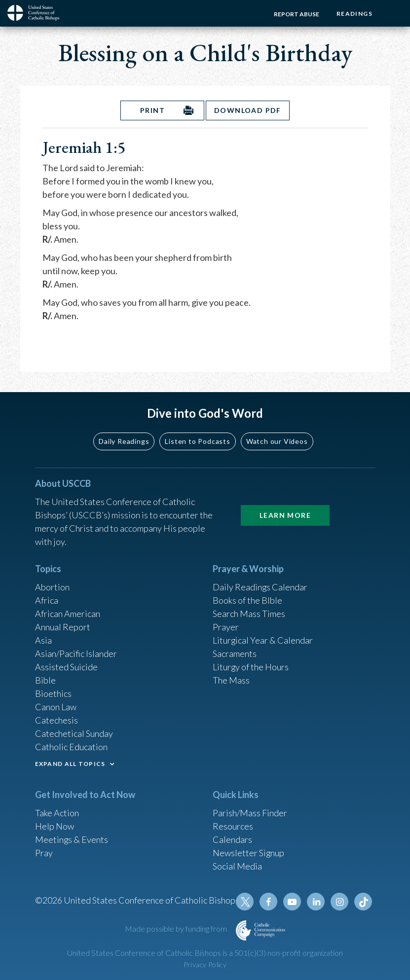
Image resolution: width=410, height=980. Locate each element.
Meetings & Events (72, 839)
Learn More (285, 515)
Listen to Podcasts (197, 441)
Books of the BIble (247, 600)
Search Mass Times (249, 614)
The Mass (231, 680)
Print (152, 110)
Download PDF (248, 110)
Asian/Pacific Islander (76, 653)
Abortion (52, 587)
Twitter (245, 902)
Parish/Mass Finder (250, 813)
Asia (43, 640)
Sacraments (235, 653)
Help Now (55, 826)
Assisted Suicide (66, 667)
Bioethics (53, 693)
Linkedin (316, 902)
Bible (45, 680)
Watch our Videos (277, 441)
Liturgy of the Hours (251, 667)
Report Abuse (297, 14)
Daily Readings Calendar (260, 587)
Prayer (226, 627)
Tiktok (364, 902)
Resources (233, 826)
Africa (47, 600)
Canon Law (56, 707)
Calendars (232, 839)
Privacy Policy (205, 964)
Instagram (340, 902)
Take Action (57, 813)
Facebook (269, 902)
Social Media (237, 866)
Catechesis (56, 720)
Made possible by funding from (177, 928)
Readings (354, 14)
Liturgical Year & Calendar (263, 640)
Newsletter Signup (249, 853)
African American (68, 614)
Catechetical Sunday (74, 733)
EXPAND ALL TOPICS (70, 764)
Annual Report (63, 627)
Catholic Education (71, 747)
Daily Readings (124, 441)
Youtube (293, 902)
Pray (44, 853)
